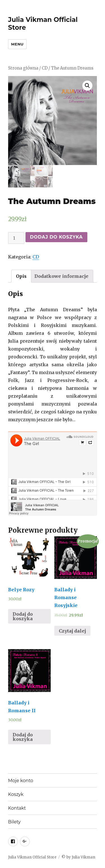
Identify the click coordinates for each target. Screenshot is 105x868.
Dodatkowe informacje (61, 276)
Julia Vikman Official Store (32, 857)
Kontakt (17, 808)
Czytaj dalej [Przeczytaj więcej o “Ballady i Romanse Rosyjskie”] (72, 631)
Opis (21, 276)
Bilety (14, 822)
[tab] (21, 276)
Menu (17, 44)
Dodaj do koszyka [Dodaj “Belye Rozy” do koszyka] (23, 616)
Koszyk (16, 794)
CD (45, 68)
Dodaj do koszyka (56, 237)
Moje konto (21, 781)
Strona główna (23, 68)
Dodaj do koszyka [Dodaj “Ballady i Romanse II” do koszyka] (23, 737)
